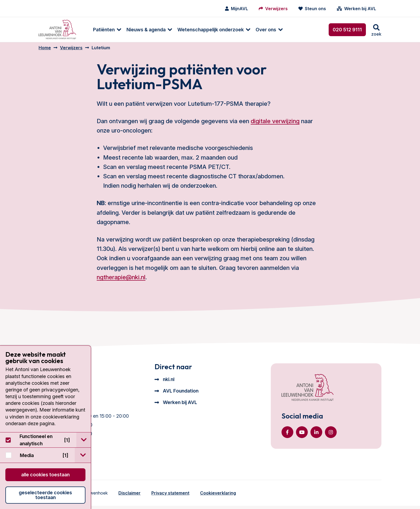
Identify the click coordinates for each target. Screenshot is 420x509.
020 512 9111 (347, 30)
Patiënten (98, 30)
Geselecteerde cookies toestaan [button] (45, 495)
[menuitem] (98, 30)
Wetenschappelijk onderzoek (204, 30)
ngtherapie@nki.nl (121, 280)
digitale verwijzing (275, 124)
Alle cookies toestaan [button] (45, 475)
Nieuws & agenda (140, 30)
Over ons (260, 30)
